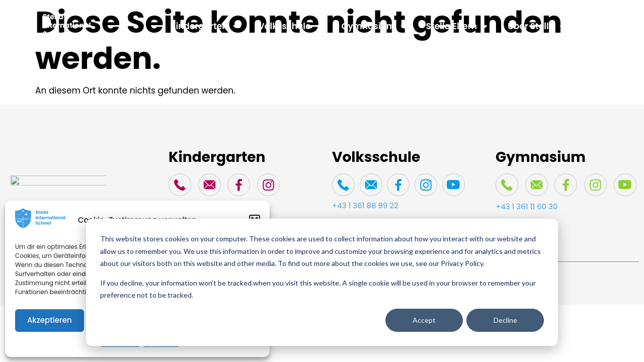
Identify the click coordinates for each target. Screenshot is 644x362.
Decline (505, 320)
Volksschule (290, 26)
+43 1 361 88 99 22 (365, 205)
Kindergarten (204, 26)
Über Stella (536, 26)
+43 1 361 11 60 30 (527, 206)
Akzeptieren (50, 320)
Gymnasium (374, 26)
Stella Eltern (457, 26)
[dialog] (322, 282)
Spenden (605, 26)
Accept (424, 320)
